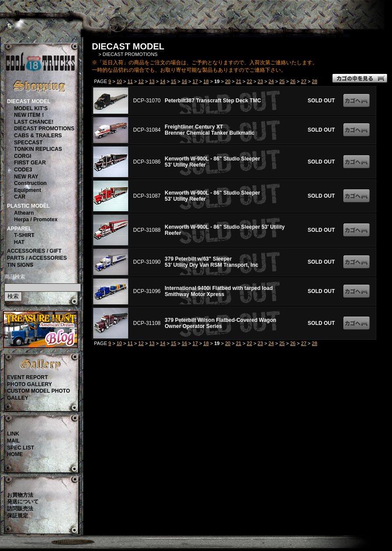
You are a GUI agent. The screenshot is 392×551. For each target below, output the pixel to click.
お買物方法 (20, 495)
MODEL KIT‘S (31, 108)
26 (293, 81)
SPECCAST (28, 143)
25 (282, 81)
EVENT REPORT (27, 377)
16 (184, 81)
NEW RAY (26, 177)
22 (249, 81)
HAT (19, 242)
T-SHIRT (24, 235)
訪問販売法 (20, 509)
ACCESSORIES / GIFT (34, 251)
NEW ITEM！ (30, 115)
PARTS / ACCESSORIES (37, 258)
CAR (20, 197)
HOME (15, 454)
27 (304, 81)
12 (141, 81)
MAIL (13, 441)
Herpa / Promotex (36, 220)
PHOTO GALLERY (30, 384)
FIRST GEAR (30, 163)
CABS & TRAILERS (38, 136)
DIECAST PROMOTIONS (44, 129)
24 (271, 81)
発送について (23, 502)
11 (130, 81)
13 (152, 81)
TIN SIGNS (20, 265)
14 (163, 81)
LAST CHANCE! (34, 122)
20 (227, 81)
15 (173, 81)
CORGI (23, 156)
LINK (13, 434)
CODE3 (23, 170)
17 (195, 81)
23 (260, 81)
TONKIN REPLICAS (38, 149)
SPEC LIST (21, 448)
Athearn (24, 213)
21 (238, 81)
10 (119, 81)
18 (206, 81)
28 (315, 81)
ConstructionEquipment (30, 187)
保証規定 (17, 516)
